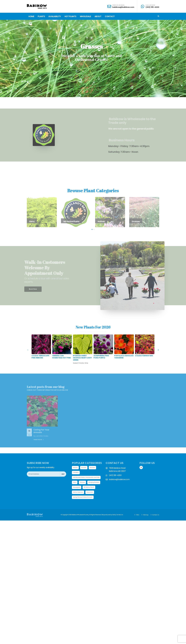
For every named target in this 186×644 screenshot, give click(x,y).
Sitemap (145, 521)
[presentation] (158, 350)
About (98, 16)
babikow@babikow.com (123, 7)
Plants (41, 16)
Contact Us (155, 521)
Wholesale (85, 16)
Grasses (83, 483)
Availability (55, 16)
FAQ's (136, 521)
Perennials (77, 498)
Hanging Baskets (79, 488)
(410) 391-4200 (152, 7)
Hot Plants (70, 16)
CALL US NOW (150, 5)
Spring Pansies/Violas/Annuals (84, 503)
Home (31, 16)
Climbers (76, 473)
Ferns (75, 483)
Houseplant (92, 488)
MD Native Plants (79, 493)
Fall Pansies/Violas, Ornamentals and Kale (88, 478)
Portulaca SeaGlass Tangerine (124, 357)
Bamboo (94, 468)
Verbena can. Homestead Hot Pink (62, 357)
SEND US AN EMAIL (118, 5)
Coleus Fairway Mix (144, 356)
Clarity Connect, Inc (118, 521)
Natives (76, 468)
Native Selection (93, 493)
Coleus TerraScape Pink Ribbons (40, 357)
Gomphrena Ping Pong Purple (101, 357)
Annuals (84, 468)
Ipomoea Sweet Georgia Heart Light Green (82, 358)
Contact (110, 16)
